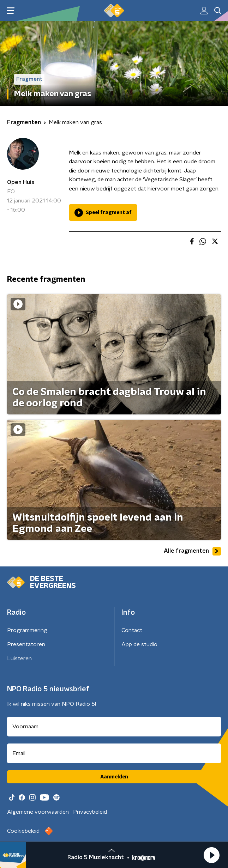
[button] (211, 855)
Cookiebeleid (23, 831)
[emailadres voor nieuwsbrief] (114, 753)
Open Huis (21, 182)
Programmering (27, 630)
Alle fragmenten (192, 551)
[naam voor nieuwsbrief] (114, 727)
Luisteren (19, 658)
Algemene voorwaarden (38, 812)
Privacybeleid (90, 812)
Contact (132, 630)
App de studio (139, 644)
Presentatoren (26, 644)
